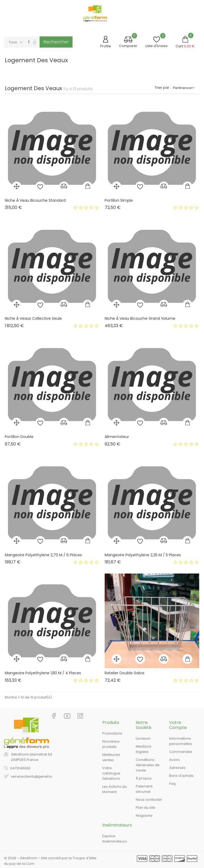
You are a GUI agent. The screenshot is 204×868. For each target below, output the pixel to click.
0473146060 (20, 768)
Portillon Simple (119, 200)
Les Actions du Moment (114, 789)
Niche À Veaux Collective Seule (33, 318)
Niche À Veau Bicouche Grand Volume (140, 318)
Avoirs (175, 760)
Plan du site (146, 808)
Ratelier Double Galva (124, 673)
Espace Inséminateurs (115, 839)
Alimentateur (117, 437)
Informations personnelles (181, 741)
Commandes (181, 752)
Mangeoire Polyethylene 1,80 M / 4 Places (43, 673)
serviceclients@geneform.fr (35, 776)
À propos (144, 778)
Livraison (143, 738)
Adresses (177, 768)
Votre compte (178, 725)
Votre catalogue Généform (111, 773)
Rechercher (56, 42)
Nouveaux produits (111, 744)
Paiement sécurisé (144, 789)
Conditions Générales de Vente (148, 765)
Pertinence (182, 88)
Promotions (112, 733)
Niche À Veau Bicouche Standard (35, 200)
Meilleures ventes (111, 757)
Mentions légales (144, 749)
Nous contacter (149, 800)
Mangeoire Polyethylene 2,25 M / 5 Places (143, 555)
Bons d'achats (181, 776)
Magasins (144, 816)
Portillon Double (19, 437)
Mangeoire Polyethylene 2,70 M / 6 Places (43, 555)
